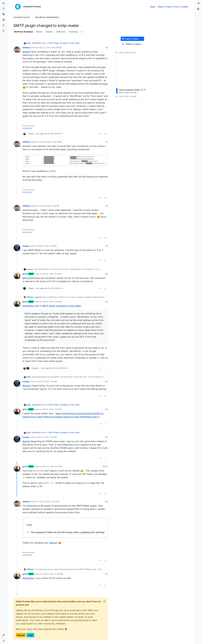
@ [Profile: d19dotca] (37, 43)
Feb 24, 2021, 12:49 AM (53, 574)
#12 (106, 381)
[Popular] (4, 20)
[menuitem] (198, 3)
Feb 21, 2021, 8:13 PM (47, 246)
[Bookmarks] (4, 25)
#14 (106, 437)
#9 (107, 246)
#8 (107, 206)
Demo (169, 7)
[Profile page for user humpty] (17, 248)
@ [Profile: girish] (26, 52)
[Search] (4, 31)
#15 (106, 466)
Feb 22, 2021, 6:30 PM (52, 466)
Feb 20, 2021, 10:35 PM (49, 142)
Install (185, 7)
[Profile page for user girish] (17, 276)
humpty (26, 246)
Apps (153, 7)
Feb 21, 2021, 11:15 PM (47, 381)
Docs (177, 7)
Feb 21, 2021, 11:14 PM (52, 302)
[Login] (198, 3)
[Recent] (4, 9)
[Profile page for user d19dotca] (17, 49)
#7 (107, 142)
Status (161, 7)
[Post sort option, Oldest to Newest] (132, 44)
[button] (4, 635)
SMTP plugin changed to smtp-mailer (64, 43)
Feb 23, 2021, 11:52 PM (49, 502)
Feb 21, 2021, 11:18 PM (52, 409)
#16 (106, 502)
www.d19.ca (27, 128)
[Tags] (4, 14)
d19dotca (27, 48)
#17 (106, 574)
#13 (106, 409)
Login (30, 635)
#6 (107, 48)
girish (29, 43)
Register (21, 635)
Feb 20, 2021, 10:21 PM (49, 48)
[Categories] (4, 3)
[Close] (104, 601)
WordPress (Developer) (24, 32)
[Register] (198, 9)
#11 (107, 302)
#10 (106, 274)
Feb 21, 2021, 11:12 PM (52, 274)
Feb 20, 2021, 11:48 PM (49, 206)
